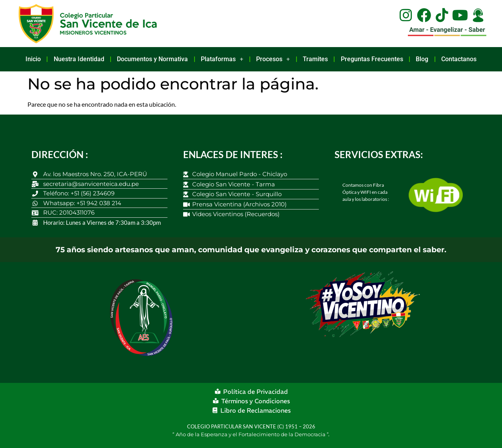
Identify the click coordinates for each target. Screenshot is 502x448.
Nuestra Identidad (79, 59)
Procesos (273, 59)
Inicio (33, 59)
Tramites (315, 59)
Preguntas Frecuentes (372, 59)
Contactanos (459, 59)
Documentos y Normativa (152, 59)
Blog (422, 59)
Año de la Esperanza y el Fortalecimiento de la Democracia (251, 434)
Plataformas (222, 59)
